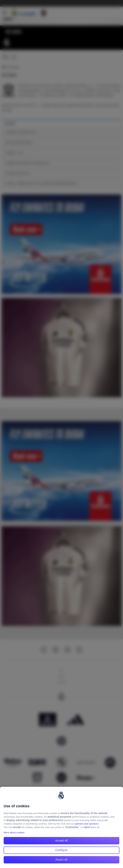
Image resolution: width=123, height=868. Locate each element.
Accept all (61, 840)
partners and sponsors (87, 824)
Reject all (62, 860)
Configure (61, 850)
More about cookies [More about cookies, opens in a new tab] (14, 833)
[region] (61, 827)
